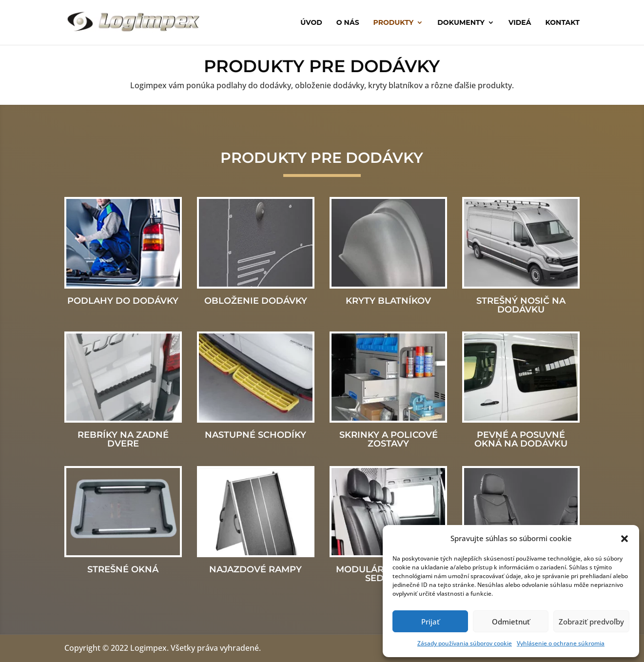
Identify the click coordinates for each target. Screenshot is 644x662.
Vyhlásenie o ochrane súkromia (561, 643)
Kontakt (562, 23)
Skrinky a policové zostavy (389, 439)
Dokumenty (461, 23)
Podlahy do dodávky (123, 301)
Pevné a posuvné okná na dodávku (521, 439)
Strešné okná (123, 569)
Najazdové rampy (255, 569)
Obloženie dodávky (256, 301)
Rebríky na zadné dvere (123, 439)
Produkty (394, 23)
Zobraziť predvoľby (591, 622)
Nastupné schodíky (255, 435)
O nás (348, 23)
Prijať (430, 622)
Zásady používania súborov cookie (465, 643)
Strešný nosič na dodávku (521, 305)
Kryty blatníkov (388, 301)
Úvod (311, 23)
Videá (520, 23)
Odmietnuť (511, 622)
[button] (624, 539)
